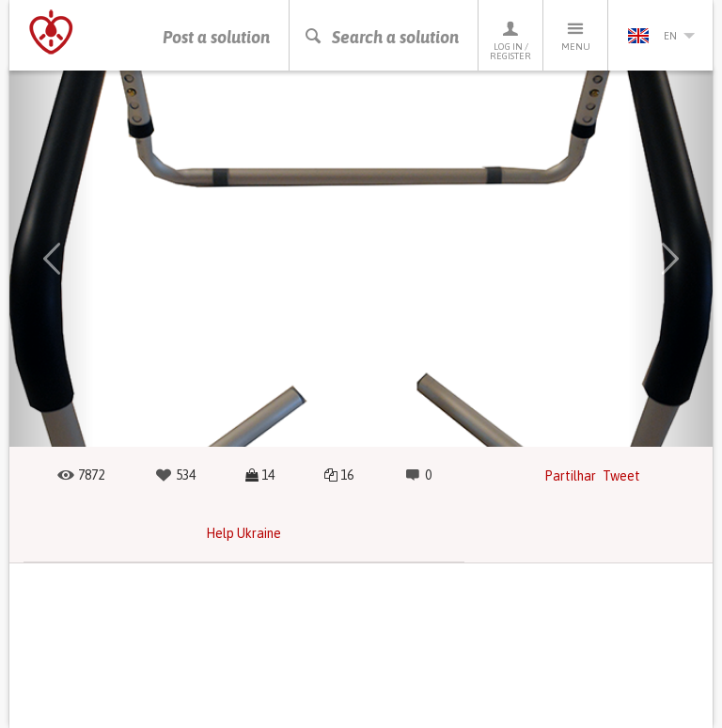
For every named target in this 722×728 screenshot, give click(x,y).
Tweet (621, 476)
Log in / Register (510, 40)
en (661, 36)
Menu (575, 35)
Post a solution (216, 37)
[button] (52, 259)
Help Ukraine (243, 533)
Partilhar (570, 476)
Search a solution (381, 37)
